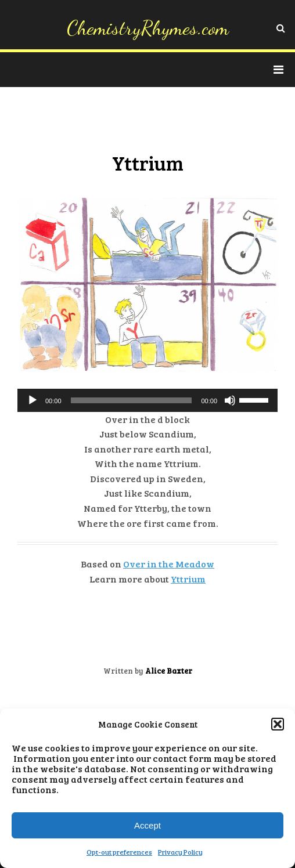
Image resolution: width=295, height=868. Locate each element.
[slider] (132, 400)
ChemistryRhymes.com (148, 28)
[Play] (33, 400)
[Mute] (230, 400)
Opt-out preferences (119, 852)
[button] (278, 724)
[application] (147, 400)
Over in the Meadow (169, 564)
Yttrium (188, 579)
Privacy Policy (180, 852)
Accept (147, 825)
